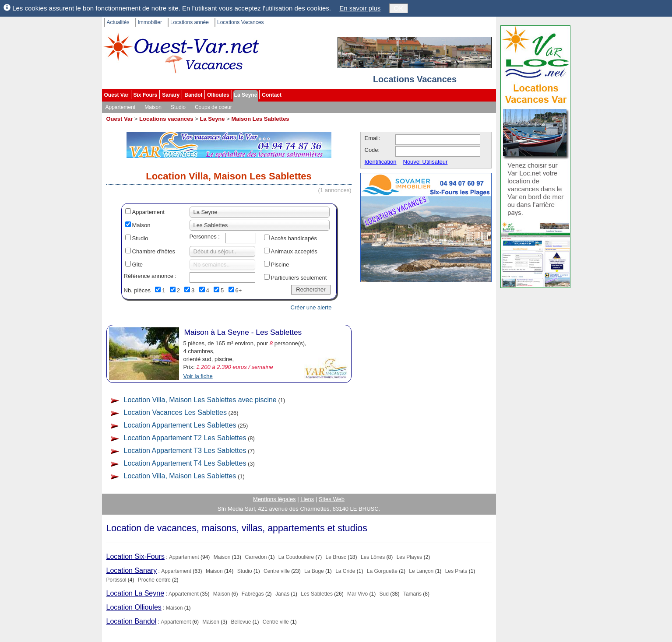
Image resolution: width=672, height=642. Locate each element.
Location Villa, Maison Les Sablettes (180, 476)
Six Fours (146, 95)
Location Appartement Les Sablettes (180, 425)
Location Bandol (132, 621)
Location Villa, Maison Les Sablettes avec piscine (200, 400)
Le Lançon (421, 571)
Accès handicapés (294, 238)
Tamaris (412, 594)
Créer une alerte (311, 307)
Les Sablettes (317, 594)
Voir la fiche (198, 376)
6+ (239, 290)
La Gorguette (382, 571)
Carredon (256, 557)
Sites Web (332, 499)
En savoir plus (360, 8)
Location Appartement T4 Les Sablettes (185, 463)
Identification (381, 162)
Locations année (190, 22)
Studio (178, 107)
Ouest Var (116, 95)
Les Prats (456, 571)
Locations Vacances (241, 22)
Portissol (116, 580)
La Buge (314, 571)
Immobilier (150, 22)
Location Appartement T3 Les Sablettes (185, 451)
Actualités (118, 22)
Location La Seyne (135, 593)
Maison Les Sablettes (260, 119)
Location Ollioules (134, 607)
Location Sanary (132, 570)
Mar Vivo (357, 594)
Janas (282, 594)
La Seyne (246, 95)
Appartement (121, 107)
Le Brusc (336, 557)
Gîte (138, 265)
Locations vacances (166, 119)
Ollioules (218, 95)
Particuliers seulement (299, 278)
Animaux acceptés (294, 251)
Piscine (280, 265)
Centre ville (277, 571)
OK (399, 8)
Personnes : (205, 237)
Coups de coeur (213, 107)
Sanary (171, 95)
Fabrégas (253, 594)
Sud (384, 594)
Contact (272, 95)
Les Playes (410, 557)
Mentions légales (274, 499)
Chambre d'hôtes (154, 251)
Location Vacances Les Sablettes (175, 412)
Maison (153, 107)
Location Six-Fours (135, 556)
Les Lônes (373, 557)
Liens (307, 499)
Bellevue (241, 622)
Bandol (193, 95)
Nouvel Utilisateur (426, 162)
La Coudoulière (296, 557)
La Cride (345, 571)
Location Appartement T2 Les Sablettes (185, 438)
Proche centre (154, 580)
